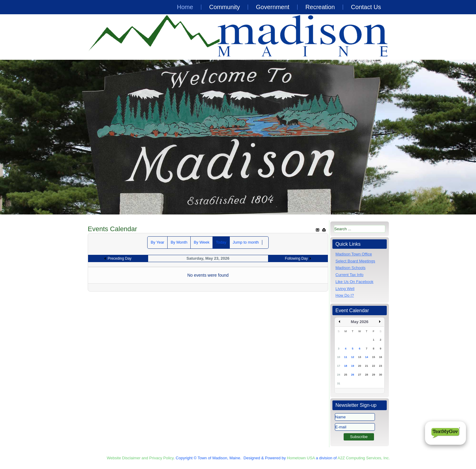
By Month (179, 242)
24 (338, 375)
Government (273, 7)
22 (373, 366)
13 (359, 357)
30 (380, 375)
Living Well (345, 289)
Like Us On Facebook (354, 282)
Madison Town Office (354, 254)
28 (366, 375)
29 (373, 375)
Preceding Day (119, 258)
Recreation (320, 7)
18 (345, 366)
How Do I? (345, 295)
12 (352, 357)
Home (185, 7)
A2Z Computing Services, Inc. (364, 458)
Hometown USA (301, 458)
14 (366, 357)
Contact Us (366, 7)
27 (359, 375)
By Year (157, 242)
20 (359, 366)
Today (221, 242)
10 (338, 357)
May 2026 (360, 322)
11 (345, 357)
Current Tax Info (349, 275)
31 (338, 383)
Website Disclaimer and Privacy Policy (140, 458)
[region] (238, 137)
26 (352, 375)
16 (380, 357)
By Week (202, 242)
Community (224, 7)
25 (345, 375)
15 (373, 357)
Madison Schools (350, 268)
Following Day (296, 258)
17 (338, 366)
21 (366, 366)
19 (352, 366)
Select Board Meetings (355, 261)
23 (380, 366)
